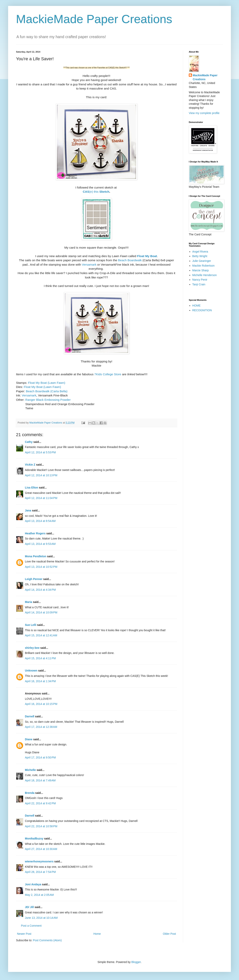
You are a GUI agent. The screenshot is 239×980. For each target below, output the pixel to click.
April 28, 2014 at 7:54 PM (40, 872)
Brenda (30, 793)
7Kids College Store (108, 374)
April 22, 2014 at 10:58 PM (41, 826)
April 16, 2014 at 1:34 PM (40, 681)
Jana (28, 510)
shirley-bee (32, 648)
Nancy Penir (200, 280)
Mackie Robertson (204, 266)
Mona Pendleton (36, 556)
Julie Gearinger (202, 261)
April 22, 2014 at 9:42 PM (40, 803)
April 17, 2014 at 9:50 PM (40, 757)
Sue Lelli (31, 625)
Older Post (169, 934)
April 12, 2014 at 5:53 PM (40, 452)
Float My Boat (147, 256)
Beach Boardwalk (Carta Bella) (47, 391)
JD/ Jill (29, 907)
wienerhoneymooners (39, 861)
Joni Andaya (33, 884)
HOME (196, 306)
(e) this (91, 192)
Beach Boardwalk (130, 260)
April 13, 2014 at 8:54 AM (40, 521)
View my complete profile (204, 113)
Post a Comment (31, 926)
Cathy (29, 442)
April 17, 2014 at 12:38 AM (41, 727)
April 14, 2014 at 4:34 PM (40, 590)
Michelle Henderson (205, 275)
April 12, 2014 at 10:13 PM (41, 475)
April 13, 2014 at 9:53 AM (40, 544)
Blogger (136, 962)
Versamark (89, 265)
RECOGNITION (202, 310)
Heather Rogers (35, 533)
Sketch (104, 192)
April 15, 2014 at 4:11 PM (40, 658)
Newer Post (24, 934)
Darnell (30, 716)
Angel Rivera (200, 252)
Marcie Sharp (201, 270)
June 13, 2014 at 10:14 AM (41, 918)
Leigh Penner (34, 579)
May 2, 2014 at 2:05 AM (39, 895)
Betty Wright (200, 256)
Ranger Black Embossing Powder (48, 400)
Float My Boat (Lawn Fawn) (47, 383)
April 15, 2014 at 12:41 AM (41, 635)
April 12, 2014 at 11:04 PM (41, 498)
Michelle (30, 770)
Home (97, 934)
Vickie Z (30, 465)
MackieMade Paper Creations (94, 19)
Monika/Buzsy (34, 839)
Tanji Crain (199, 284)
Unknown (31, 671)
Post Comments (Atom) (47, 940)
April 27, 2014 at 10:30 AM (41, 849)
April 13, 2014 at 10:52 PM (41, 567)
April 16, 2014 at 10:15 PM (41, 704)
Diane (29, 739)
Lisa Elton (32, 488)
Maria (29, 602)
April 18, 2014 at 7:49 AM (40, 780)
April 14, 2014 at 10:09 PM (41, 612)
